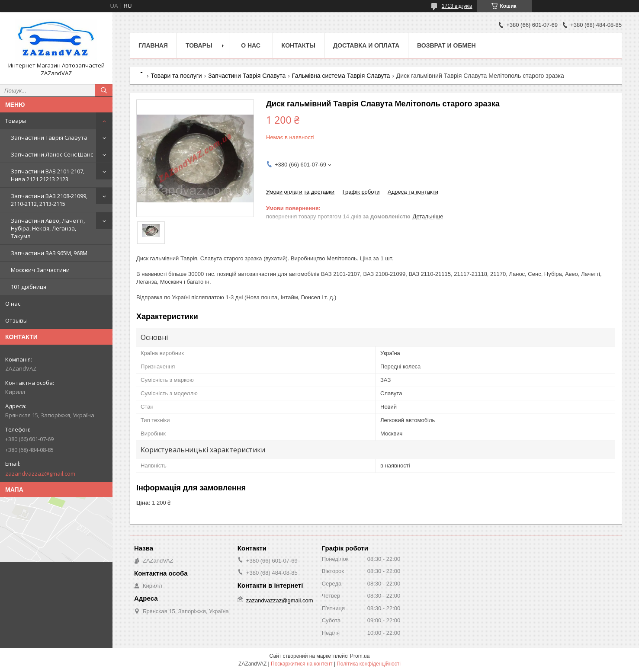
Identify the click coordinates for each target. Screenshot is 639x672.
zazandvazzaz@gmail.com (40, 474)
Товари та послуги (176, 76)
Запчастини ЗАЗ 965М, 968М (49, 253)
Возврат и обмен (446, 45)
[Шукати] (104, 90)
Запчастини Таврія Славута (49, 138)
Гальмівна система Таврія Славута (341, 76)
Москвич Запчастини (40, 270)
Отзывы (16, 320)
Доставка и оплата (366, 45)
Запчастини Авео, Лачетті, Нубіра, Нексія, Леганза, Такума (48, 228)
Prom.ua (360, 656)
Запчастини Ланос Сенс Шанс (52, 154)
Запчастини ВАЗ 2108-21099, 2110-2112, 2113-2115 (49, 200)
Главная (153, 45)
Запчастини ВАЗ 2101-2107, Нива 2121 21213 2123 (48, 175)
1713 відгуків (457, 6)
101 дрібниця (29, 287)
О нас (13, 304)
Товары (16, 121)
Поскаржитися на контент (302, 664)
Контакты (299, 45)
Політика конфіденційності (369, 664)
